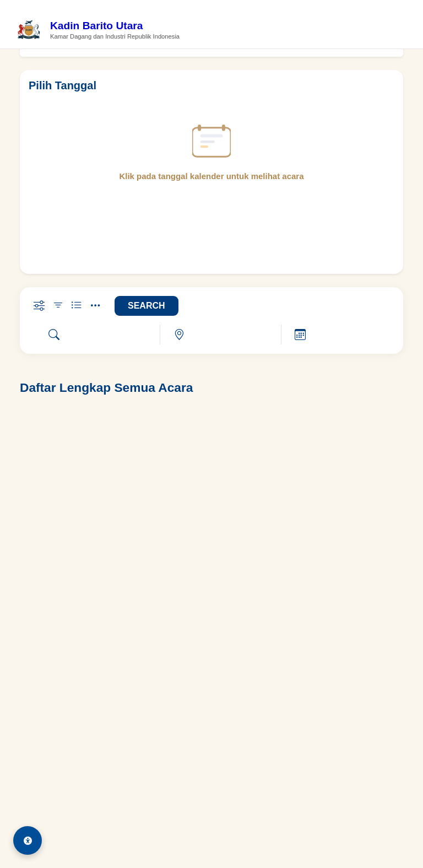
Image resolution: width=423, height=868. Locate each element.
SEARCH (147, 306)
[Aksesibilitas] (28, 840)
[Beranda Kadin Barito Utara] (98, 31)
